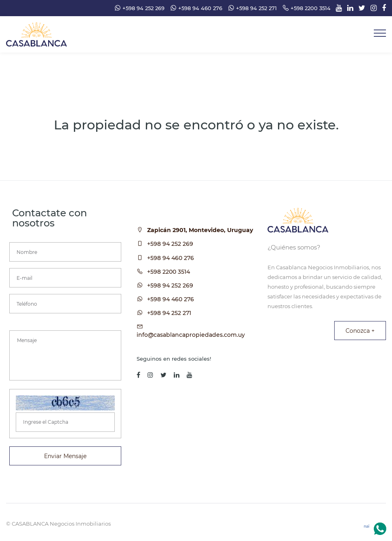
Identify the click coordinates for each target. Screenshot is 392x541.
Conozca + (360, 331)
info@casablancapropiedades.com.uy (191, 335)
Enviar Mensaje (65, 456)
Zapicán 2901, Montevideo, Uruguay (200, 230)
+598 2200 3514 (169, 272)
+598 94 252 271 (169, 313)
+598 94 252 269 (170, 244)
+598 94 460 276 (171, 258)
